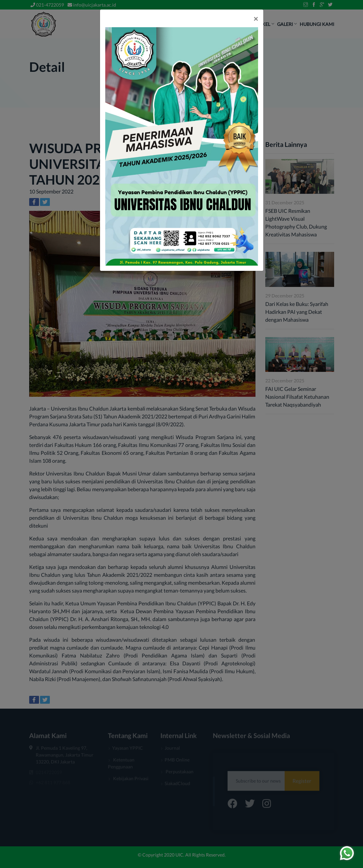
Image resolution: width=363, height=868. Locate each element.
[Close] (256, 19)
